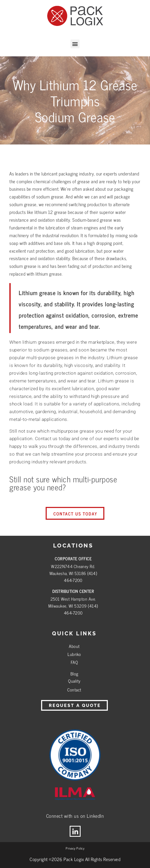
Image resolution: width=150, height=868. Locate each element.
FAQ (74, 662)
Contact (74, 690)
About (74, 646)
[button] (75, 44)
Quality (74, 681)
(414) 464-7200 (80, 577)
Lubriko (74, 654)
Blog (74, 674)
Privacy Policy (75, 848)
